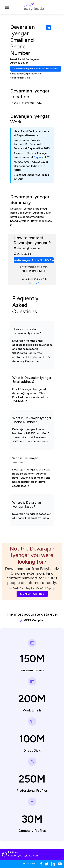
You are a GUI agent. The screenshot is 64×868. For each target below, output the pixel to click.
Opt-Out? (34, 283)
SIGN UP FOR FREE (32, 594)
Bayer (38, 157)
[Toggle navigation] (7, 7)
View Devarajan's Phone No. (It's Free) (36, 69)
